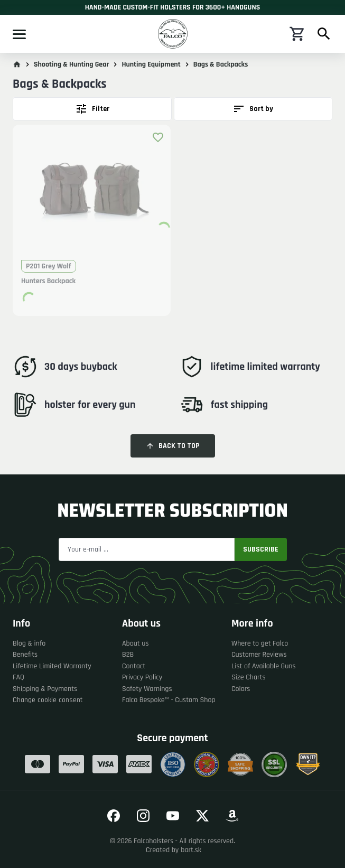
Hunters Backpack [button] (48, 281)
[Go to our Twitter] (202, 816)
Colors (241, 689)
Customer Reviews (259, 655)
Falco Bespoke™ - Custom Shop (169, 700)
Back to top (173, 446)
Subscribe (261, 549)
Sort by (253, 109)
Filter (92, 109)
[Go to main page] (17, 64)
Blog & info (29, 644)
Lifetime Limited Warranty (52, 666)
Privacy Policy (142, 678)
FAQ (18, 678)
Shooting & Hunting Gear (71, 64)
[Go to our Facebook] (114, 816)
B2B (128, 655)
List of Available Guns (264, 666)
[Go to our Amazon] (232, 816)
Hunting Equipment (151, 64)
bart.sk (191, 850)
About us (136, 644)
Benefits (25, 655)
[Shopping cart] (297, 34)
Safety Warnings (147, 689)
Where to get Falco (260, 644)
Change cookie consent (48, 700)
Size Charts (248, 678)
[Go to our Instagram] (143, 816)
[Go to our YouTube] (173, 816)
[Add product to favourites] (158, 137)
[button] (92, 194)
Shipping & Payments (45, 689)
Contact (134, 666)
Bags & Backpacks (221, 64)
